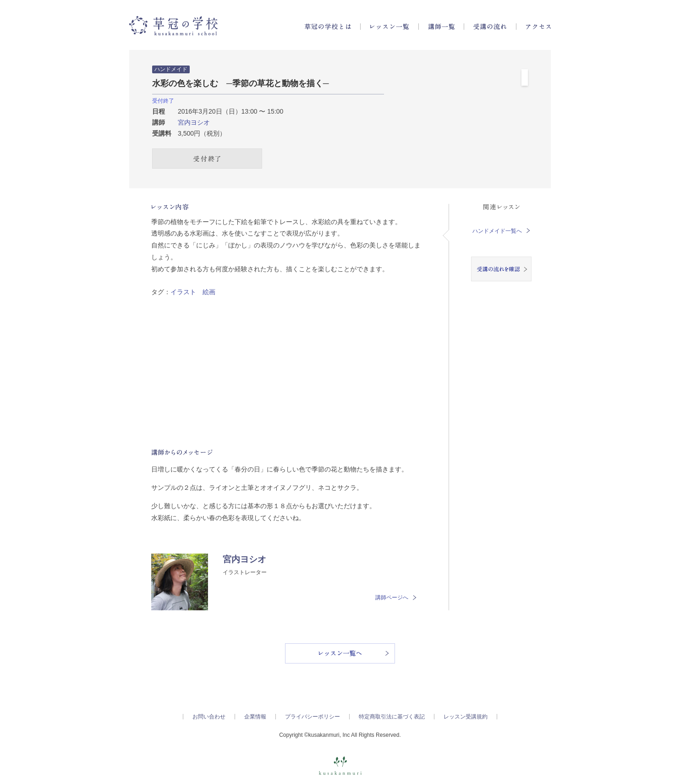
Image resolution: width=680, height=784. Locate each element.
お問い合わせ (209, 717)
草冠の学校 (173, 26)
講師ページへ (396, 598)
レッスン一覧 (389, 27)
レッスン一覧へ (340, 653)
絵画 (209, 292)
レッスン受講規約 (466, 717)
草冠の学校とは (328, 27)
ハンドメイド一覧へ (501, 231)
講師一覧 (441, 27)
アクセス (538, 27)
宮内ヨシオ (194, 122)
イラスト (183, 292)
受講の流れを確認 (501, 269)
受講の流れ (490, 27)
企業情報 (255, 717)
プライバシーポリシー (313, 717)
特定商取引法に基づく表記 (392, 717)
